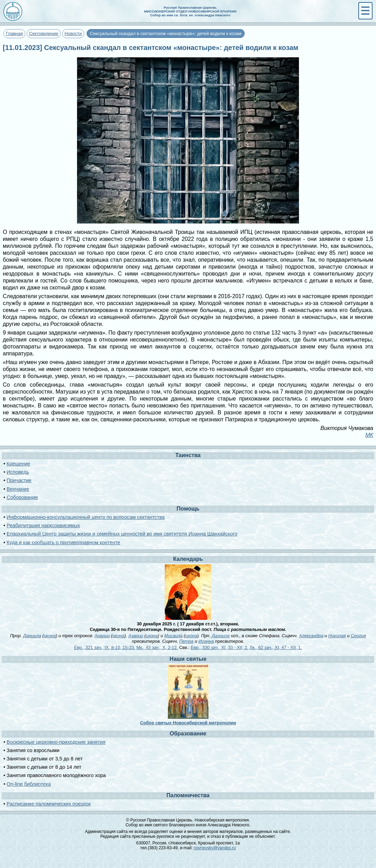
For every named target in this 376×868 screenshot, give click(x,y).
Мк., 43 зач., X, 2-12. (157, 647)
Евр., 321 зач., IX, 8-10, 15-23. (104, 647)
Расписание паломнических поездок (49, 804)
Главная (14, 33)
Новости (73, 33)
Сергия (358, 636)
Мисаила (173, 636)
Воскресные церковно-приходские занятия (56, 742)
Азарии (136, 636)
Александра (311, 636)
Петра (186, 641)
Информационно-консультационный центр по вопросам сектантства (86, 517)
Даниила (32, 636)
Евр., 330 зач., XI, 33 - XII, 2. (220, 647)
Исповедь (18, 472)
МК (369, 435)
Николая (337, 636)
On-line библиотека (29, 784)
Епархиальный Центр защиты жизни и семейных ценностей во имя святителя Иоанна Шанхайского (122, 534)
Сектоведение (44, 33)
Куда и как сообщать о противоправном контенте (63, 542)
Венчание (18, 489)
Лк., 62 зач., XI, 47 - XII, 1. (276, 647)
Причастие (19, 480)
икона (50, 636)
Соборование (22, 497)
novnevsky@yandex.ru (215, 848)
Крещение (18, 464)
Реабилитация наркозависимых (43, 525)
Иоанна (206, 641)
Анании (102, 636)
